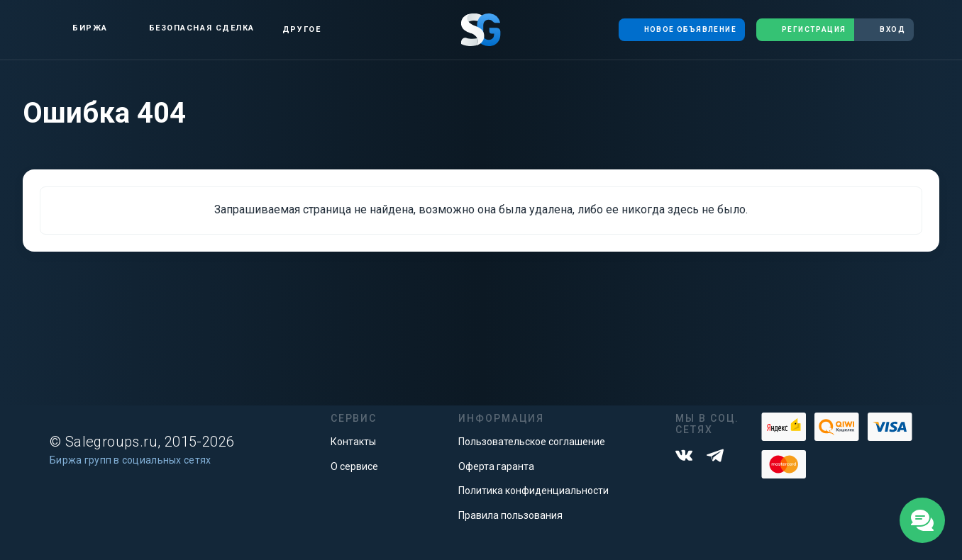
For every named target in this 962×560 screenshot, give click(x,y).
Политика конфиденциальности (533, 491)
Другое (302, 29)
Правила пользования (510, 515)
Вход (884, 30)
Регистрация (805, 30)
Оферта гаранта (496, 466)
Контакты (353, 442)
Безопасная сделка (190, 28)
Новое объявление (682, 30)
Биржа (78, 28)
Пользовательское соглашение (532, 442)
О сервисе (354, 466)
